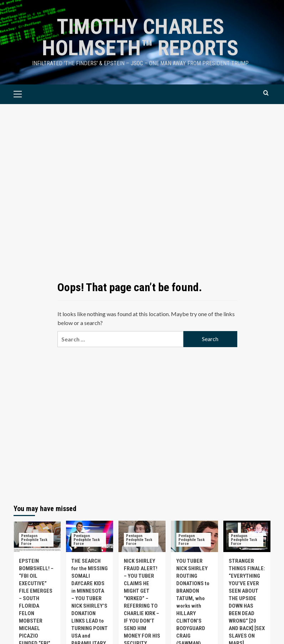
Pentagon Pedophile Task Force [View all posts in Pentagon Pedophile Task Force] (34, 540)
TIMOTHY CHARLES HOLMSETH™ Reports (140, 37)
